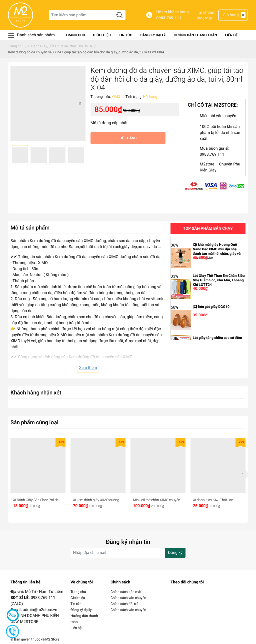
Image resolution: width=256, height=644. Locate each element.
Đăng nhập (204, 18)
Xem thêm (88, 368)
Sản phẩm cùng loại (34, 422)
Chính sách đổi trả (124, 604)
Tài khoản (205, 12)
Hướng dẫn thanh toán (195, 35)
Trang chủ (75, 35)
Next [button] (80, 104)
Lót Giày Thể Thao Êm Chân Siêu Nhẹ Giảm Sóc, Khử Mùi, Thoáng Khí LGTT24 (219, 280)
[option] (48, 104)
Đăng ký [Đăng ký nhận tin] (175, 553)
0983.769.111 (169, 18)
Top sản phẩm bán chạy (208, 228)
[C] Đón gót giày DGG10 (211, 307)
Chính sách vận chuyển (128, 598)
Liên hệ (231, 35)
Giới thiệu (102, 35)
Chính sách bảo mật (126, 592)
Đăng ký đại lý (153, 35)
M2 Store (52, 639)
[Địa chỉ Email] (128, 553)
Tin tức (125, 35)
